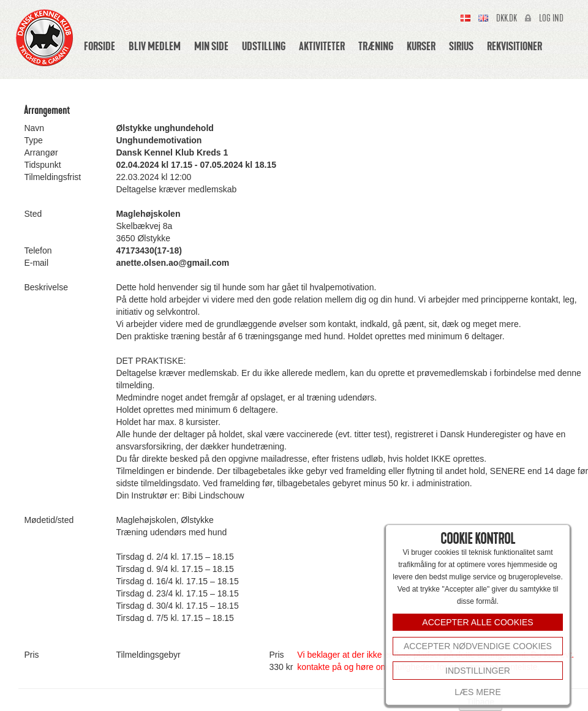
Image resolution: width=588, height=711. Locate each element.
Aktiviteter (322, 46)
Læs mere (477, 692)
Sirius (461, 46)
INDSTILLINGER (478, 671)
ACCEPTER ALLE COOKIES (477, 622)
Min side (211, 46)
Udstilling (264, 46)
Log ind (551, 18)
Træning (376, 46)
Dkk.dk (507, 18)
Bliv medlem (155, 46)
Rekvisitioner (514, 46)
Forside (100, 46)
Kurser (421, 46)
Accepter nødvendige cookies (478, 646)
